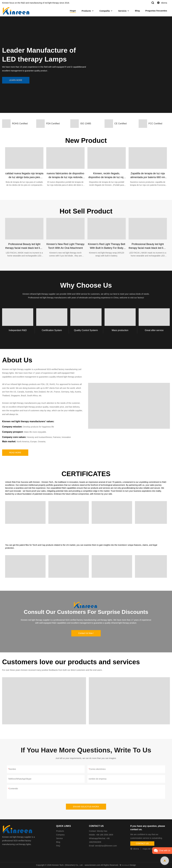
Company (61, 835)
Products (60, 831)
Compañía (105, 11)
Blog (137, 11)
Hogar (73, 11)
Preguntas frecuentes (156, 11)
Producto (86, 11)
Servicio (122, 11)
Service (59, 838)
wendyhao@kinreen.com (106, 846)
